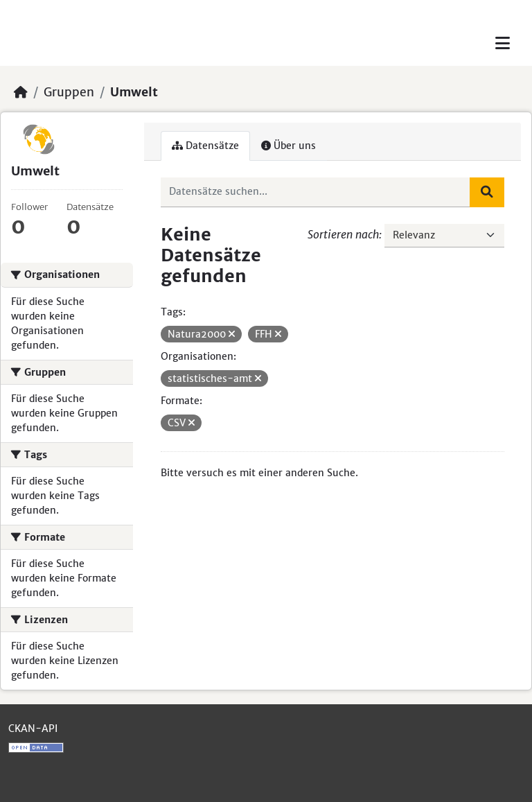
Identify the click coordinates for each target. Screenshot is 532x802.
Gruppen (69, 92)
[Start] (21, 92)
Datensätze (205, 146)
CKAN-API (33, 729)
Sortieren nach (343, 234)
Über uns (289, 146)
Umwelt (134, 92)
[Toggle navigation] (503, 43)
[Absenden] (487, 192)
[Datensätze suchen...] (316, 192)
